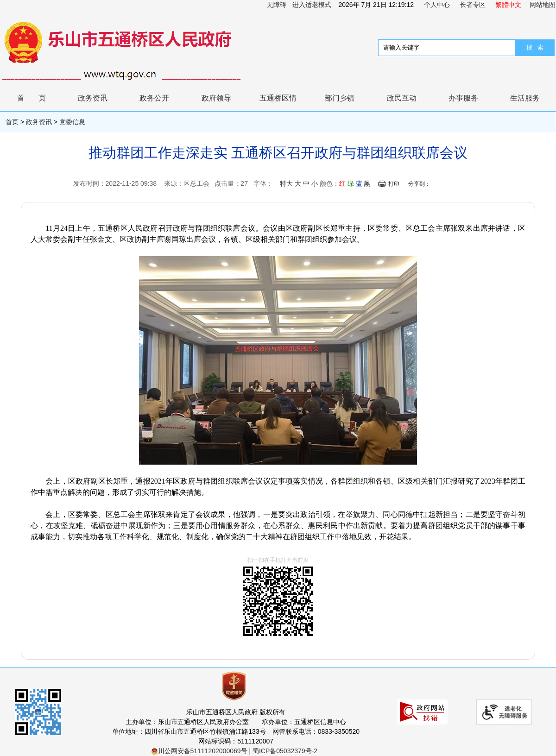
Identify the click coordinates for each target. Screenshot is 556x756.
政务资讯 (93, 98)
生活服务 (525, 98)
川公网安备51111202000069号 (199, 751)
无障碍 (277, 5)
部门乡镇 (340, 98)
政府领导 (216, 98)
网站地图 (543, 5)
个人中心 (437, 5)
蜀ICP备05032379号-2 (285, 751)
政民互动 (402, 98)
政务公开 (154, 98)
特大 (286, 183)
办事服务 (463, 98)
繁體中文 (508, 5)
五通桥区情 (278, 98)
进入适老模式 (312, 5)
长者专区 (473, 5)
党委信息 (72, 122)
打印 (394, 184)
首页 (38, 98)
